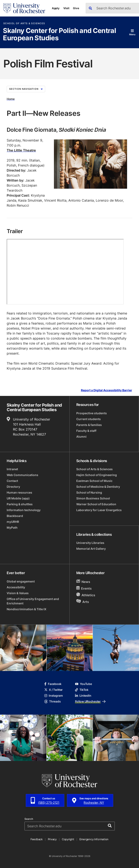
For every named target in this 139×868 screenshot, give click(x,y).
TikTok (82, 690)
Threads (52, 701)
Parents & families (89, 425)
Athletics (86, 595)
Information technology (24, 510)
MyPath (12, 527)
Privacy (52, 839)
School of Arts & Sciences (24, 23)
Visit (66, 8)
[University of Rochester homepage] (24, 8)
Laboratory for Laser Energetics (99, 510)
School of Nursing (89, 492)
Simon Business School (93, 498)
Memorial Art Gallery (91, 549)
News (83, 582)
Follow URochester (90, 701)
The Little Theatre (21, 150)
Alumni (81, 437)
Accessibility (16, 587)
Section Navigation (26, 89)
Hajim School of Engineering (97, 475)
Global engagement (21, 581)
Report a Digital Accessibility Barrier (106, 390)
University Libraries (90, 543)
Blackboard (15, 516)
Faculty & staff (86, 431)
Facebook (53, 684)
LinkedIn (83, 696)
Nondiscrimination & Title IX (27, 609)
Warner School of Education (96, 504)
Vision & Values (18, 593)
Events (84, 588)
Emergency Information (94, 839)
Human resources (19, 492)
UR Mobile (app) (18, 498)
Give (76, 8)
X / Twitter (54, 690)
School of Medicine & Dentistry (98, 487)
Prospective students (92, 413)
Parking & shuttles (20, 504)
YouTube (84, 684)
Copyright (68, 839)
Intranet (12, 469)
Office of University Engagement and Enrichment (33, 601)
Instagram (54, 696)
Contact (12, 481)
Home (11, 99)
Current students (89, 419)
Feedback (37, 839)
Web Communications (22, 475)
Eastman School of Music (94, 481)
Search (29, 819)
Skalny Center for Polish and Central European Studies (59, 35)
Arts (83, 602)
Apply (56, 8)
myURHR (13, 522)
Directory (13, 487)
